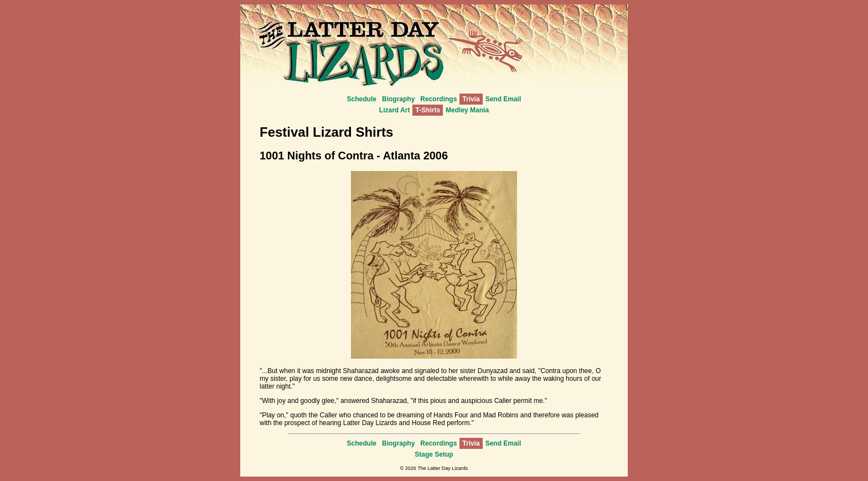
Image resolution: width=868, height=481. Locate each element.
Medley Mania (467, 110)
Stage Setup (434, 454)
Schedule (362, 99)
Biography (398, 99)
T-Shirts (428, 110)
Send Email (503, 99)
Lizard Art (395, 110)
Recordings (438, 99)
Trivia (471, 99)
